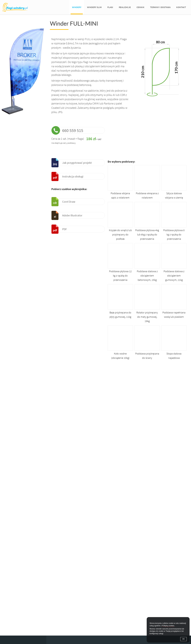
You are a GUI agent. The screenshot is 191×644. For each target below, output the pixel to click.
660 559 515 (73, 130)
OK (183, 639)
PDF (65, 229)
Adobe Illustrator (72, 215)
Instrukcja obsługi (73, 176)
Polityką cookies (168, 626)
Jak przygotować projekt (77, 163)
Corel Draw (69, 202)
